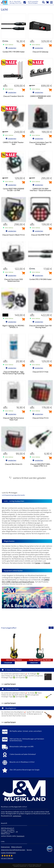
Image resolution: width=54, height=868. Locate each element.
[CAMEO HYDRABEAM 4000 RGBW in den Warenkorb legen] (50, 91)
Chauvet (47, 563)
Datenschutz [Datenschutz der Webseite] (5, 847)
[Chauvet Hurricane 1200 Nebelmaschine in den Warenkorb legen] (23, 274)
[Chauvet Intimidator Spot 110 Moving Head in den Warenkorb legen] (50, 137)
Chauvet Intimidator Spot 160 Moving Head (40, 326)
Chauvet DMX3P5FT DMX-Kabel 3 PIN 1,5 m (40, 465)
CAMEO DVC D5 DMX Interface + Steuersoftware (40, 189)
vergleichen (11, 48)
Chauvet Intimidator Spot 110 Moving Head (40, 143)
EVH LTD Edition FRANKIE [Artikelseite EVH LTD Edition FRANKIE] (14, 660)
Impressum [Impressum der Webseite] (20, 836)
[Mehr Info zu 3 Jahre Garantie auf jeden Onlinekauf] (27, 755)
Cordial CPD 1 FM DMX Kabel (14, 52)
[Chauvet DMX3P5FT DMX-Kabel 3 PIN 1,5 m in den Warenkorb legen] (50, 458)
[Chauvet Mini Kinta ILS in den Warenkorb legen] (23, 458)
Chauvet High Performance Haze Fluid (14, 419)
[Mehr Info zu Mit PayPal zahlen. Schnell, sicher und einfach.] (27, 732)
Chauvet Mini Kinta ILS (14, 464)
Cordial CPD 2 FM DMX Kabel (40, 279)
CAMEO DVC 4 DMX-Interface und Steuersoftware (26, 581)
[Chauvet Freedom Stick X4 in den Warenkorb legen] (23, 91)
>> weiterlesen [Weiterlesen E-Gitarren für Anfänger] (9, 684)
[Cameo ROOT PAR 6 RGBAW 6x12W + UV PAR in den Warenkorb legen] (23, 183)
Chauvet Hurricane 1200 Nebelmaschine (14, 280)
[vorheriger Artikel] (50, 628)
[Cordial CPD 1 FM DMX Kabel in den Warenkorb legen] (23, 46)
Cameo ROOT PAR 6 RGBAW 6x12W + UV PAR (14, 189)
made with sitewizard (35, 866)
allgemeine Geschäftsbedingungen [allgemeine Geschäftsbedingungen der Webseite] (13, 850)
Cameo (38, 563)
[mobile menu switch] (52, 2)
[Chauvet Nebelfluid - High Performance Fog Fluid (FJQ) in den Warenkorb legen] (23, 366)
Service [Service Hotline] (29, 850)
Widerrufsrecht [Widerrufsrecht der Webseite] (16, 847)
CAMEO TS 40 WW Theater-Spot (14, 143)
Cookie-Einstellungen (8, 853)
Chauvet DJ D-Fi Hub (40, 372)
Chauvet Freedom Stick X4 (14, 96)
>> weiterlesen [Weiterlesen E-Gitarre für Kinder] (9, 703)
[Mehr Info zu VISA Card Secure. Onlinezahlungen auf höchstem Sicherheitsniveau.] (27, 740)
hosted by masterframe (20, 866)
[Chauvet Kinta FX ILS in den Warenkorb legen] (50, 412)
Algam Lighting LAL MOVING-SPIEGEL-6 (14, 326)
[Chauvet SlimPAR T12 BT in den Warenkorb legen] (50, 229)
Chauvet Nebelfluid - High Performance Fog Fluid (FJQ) (14, 373)
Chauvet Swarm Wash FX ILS (14, 235)
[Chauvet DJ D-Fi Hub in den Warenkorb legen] (50, 366)
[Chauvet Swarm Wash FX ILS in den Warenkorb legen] (23, 229)
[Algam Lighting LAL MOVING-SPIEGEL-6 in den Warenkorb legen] (23, 320)
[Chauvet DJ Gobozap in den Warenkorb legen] (50, 46)
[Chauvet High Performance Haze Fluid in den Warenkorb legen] (23, 412)
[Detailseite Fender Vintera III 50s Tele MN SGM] (40, 646)
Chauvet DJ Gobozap (40, 52)
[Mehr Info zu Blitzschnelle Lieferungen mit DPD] (27, 748)
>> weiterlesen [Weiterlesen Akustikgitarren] (9, 722)
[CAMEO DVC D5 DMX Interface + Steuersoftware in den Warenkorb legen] (50, 183)
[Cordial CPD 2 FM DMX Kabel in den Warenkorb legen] (50, 274)
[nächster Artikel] (52, 628)
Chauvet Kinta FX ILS (40, 418)
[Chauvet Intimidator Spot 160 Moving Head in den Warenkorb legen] (50, 320)
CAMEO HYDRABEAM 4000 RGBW (40, 97)
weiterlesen (17, 816)
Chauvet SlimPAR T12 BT (40, 235)
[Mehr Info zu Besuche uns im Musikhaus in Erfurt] (27, 763)
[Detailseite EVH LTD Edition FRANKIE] (14, 646)
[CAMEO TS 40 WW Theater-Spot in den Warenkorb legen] (23, 137)
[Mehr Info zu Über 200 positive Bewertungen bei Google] (27, 771)
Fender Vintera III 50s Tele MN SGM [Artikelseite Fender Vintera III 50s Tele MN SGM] (40, 660)
